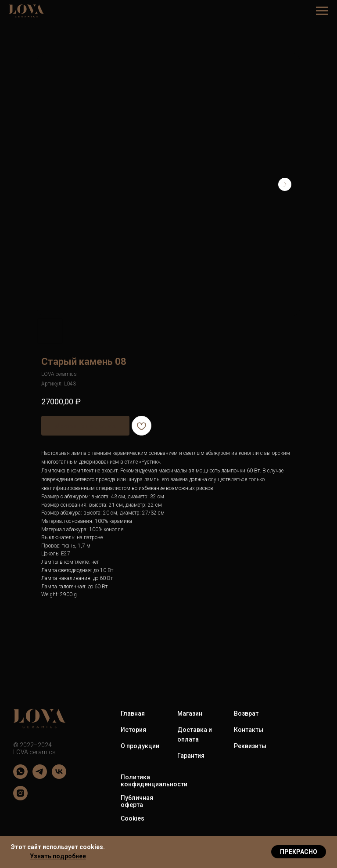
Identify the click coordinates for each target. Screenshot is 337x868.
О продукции (140, 746)
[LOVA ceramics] (20, 776)
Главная (133, 713)
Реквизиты (250, 746)
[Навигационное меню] (322, 11)
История (133, 730)
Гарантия (191, 756)
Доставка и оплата (195, 735)
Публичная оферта (137, 801)
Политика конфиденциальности (154, 781)
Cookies (133, 818)
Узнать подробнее (58, 856)
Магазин (190, 713)
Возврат (246, 713)
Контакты (249, 730)
